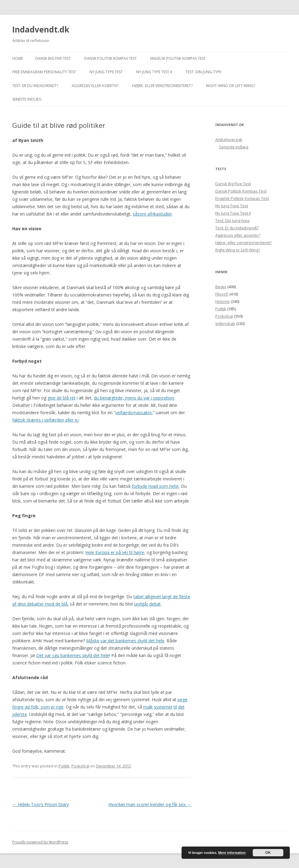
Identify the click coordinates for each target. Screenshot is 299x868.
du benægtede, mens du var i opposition (134, 398)
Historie (222, 301)
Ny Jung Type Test (106, 72)
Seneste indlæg (27, 99)
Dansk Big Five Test (53, 58)
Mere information (232, 853)
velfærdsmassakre (134, 413)
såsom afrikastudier (152, 214)
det (181, 707)
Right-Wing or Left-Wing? (231, 86)
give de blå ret (61, 398)
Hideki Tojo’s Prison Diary (40, 804)
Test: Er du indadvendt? (35, 86)
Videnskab (225, 323)
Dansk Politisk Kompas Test (111, 58)
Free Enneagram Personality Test (44, 72)
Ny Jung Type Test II (154, 72)
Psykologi (80, 766)
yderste (20, 714)
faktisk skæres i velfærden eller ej (45, 420)
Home (18, 58)
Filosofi (222, 294)
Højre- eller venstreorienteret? (162, 86)
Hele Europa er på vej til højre (115, 552)
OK (268, 853)
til (175, 707)
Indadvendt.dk (41, 29)
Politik (64, 766)
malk (148, 707)
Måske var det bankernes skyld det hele (125, 641)
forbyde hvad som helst (155, 486)
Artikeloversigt (229, 140)
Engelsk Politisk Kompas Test (178, 58)
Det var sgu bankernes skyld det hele (73, 655)
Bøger (221, 287)
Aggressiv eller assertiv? (95, 86)
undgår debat (148, 604)
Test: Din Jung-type (203, 72)
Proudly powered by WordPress (40, 842)
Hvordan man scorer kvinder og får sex (150, 804)
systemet (163, 707)
